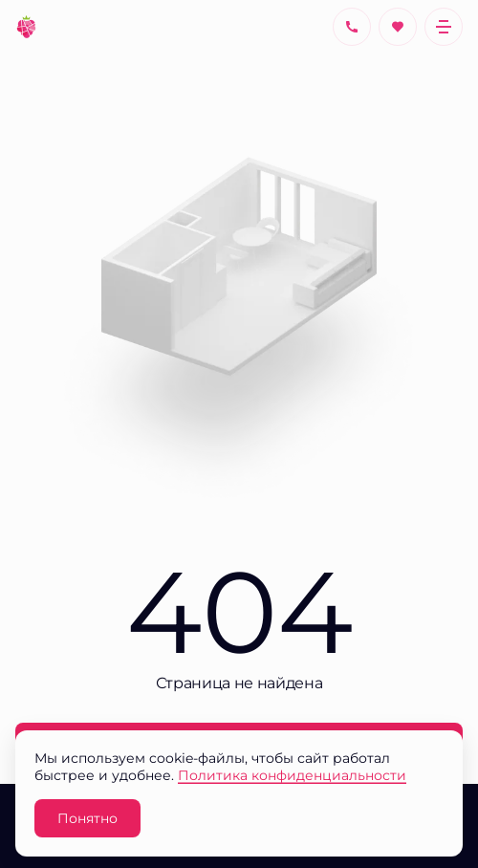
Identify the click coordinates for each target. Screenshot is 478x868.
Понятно (87, 818)
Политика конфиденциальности (292, 775)
